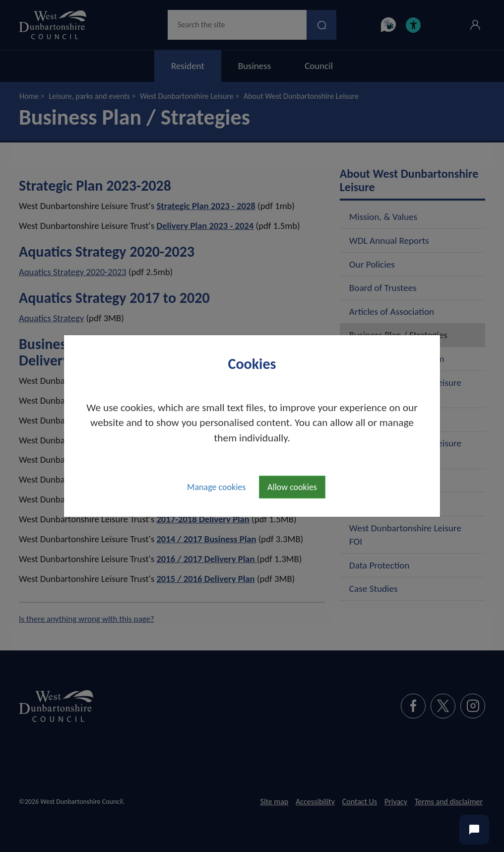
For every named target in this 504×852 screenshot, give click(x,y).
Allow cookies (292, 487)
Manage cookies (216, 487)
